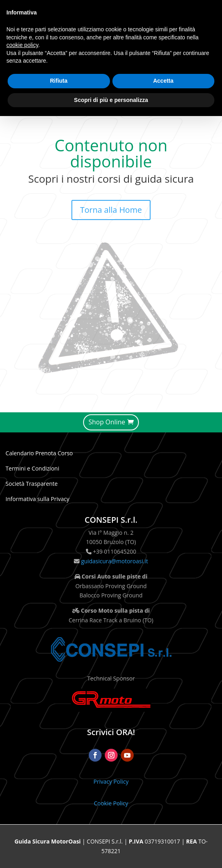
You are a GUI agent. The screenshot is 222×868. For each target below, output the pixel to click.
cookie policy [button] (22, 45)
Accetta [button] (163, 81)
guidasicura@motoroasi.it (114, 561)
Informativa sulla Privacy (38, 499)
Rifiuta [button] (59, 81)
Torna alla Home (111, 210)
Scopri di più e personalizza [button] (111, 100)
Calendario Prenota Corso (39, 453)
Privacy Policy (111, 781)
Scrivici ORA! (111, 732)
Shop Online (107, 422)
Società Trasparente (32, 484)
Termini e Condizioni (33, 468)
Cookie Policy (111, 803)
